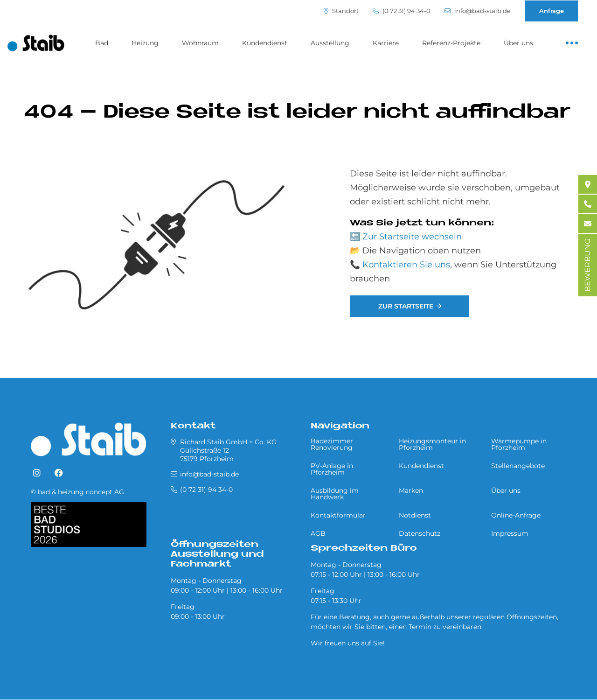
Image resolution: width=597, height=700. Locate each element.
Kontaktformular (338, 515)
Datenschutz (420, 533)
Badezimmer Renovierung (332, 444)
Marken (411, 490)
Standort (341, 11)
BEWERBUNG (587, 265)
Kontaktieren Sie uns (406, 265)
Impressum (510, 533)
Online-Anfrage (516, 515)
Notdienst (415, 515)
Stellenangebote (518, 466)
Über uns (518, 43)
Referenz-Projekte (451, 43)
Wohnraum (200, 43)
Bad (102, 43)
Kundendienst (265, 43)
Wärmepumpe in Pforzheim (519, 444)
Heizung (145, 43)
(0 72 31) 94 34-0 (402, 11)
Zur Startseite (406, 306)
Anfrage (552, 11)
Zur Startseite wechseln (412, 237)
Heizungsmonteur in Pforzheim (432, 444)
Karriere (386, 43)
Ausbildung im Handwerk (335, 494)
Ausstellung (330, 43)
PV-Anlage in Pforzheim (332, 469)
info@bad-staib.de (478, 11)
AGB (318, 533)
